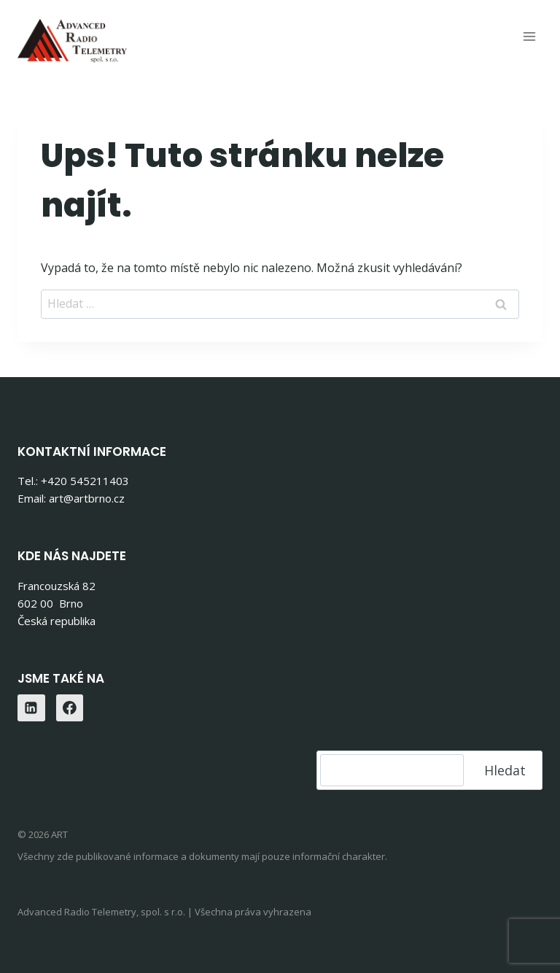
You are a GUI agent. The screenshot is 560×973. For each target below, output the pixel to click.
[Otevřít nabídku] (529, 36)
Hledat (505, 770)
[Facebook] (70, 708)
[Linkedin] (31, 708)
